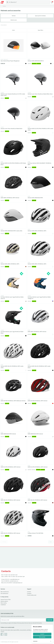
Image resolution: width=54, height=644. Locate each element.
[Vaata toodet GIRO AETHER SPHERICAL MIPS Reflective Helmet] (14, 385)
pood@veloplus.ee (14, 581)
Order (13, 30)
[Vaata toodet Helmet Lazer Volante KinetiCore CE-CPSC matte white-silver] (14, 79)
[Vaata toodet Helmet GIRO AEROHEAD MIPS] (41, 182)
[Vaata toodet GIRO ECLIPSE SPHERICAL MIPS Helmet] (14, 452)
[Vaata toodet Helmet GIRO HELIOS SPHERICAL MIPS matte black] (41, 351)
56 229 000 (9, 583)
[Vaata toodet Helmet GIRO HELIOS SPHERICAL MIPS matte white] (14, 351)
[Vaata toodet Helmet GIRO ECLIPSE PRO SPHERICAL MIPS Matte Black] (14, 148)
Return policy (4, 603)
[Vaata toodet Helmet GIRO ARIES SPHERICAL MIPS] (41, 215)
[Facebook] (2, 634)
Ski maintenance (4, 593)
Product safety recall (32, 595)
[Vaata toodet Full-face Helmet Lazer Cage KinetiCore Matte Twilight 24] (41, 282)
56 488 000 (7, 581)
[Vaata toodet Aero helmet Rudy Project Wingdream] (14, 46)
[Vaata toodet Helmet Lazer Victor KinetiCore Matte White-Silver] (41, 79)
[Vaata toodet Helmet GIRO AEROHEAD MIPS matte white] (14, 215)
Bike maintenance (5, 592)
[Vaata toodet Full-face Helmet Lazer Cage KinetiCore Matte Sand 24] (14, 282)
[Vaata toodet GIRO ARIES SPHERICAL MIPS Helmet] (14, 182)
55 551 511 (7, 579)
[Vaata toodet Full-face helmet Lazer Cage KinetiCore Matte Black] (14, 316)
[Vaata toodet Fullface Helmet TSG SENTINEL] (41, 518)
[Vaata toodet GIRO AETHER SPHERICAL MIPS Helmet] (41, 385)
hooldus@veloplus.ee (17, 583)
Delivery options (4, 601)
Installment (3, 605)
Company (29, 593)
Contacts (29, 592)
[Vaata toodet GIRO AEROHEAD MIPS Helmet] (14, 418)
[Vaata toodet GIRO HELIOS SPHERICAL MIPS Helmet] (14, 485)
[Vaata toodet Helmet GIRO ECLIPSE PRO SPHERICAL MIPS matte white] (41, 113)
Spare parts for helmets (40, 16)
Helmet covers (14, 20)
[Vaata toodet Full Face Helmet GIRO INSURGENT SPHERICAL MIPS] (41, 148)
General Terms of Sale (6, 600)
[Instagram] (6, 634)
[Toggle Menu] (3, 2)
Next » (51, 542)
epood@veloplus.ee (15, 579)
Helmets (14, 16)
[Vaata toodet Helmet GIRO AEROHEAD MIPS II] (41, 46)
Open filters (41, 30)
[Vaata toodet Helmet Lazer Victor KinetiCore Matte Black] (14, 113)
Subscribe (50, 620)
